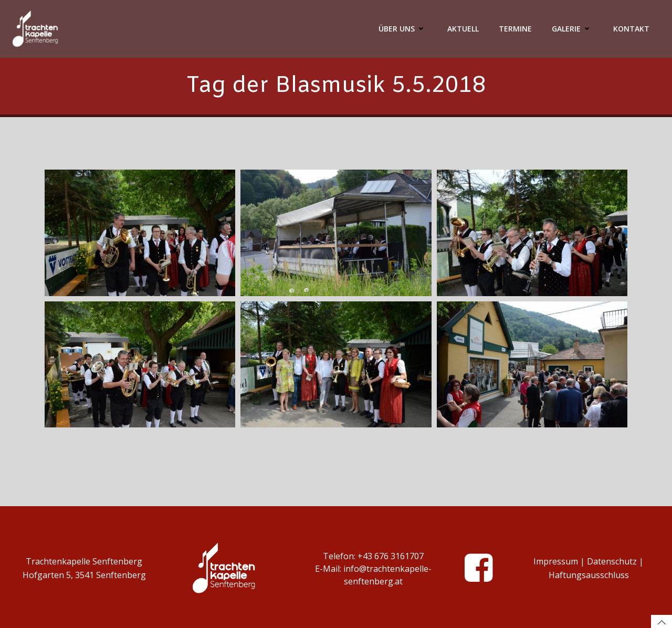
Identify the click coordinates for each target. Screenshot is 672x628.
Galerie (573, 29)
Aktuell (463, 29)
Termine (515, 29)
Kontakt (631, 29)
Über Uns (403, 29)
